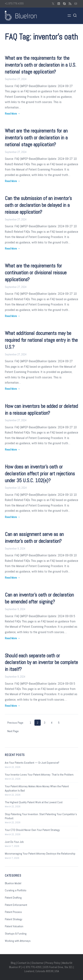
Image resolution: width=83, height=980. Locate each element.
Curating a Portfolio (16, 890)
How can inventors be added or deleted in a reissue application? (41, 410)
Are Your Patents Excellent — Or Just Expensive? (32, 763)
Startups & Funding (16, 934)
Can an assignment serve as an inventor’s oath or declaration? (34, 538)
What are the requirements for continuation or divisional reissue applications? (36, 273)
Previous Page (15, 723)
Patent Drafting (13, 898)
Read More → (13, 114)
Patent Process (13, 912)
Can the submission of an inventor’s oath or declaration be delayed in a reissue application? (38, 205)
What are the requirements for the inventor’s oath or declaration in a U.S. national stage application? (40, 65)
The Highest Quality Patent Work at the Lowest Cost (34, 802)
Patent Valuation (14, 926)
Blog (13, 963)
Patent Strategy (14, 919)
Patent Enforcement (16, 905)
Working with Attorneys (18, 941)
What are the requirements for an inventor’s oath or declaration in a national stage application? (36, 138)
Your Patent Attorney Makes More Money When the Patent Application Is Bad (37, 788)
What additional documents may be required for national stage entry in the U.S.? (41, 340)
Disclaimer (38, 963)
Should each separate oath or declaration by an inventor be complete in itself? (41, 663)
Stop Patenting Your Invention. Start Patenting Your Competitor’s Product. (41, 816)
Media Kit (67, 963)
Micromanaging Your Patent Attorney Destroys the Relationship (40, 854)
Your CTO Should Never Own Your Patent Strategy (32, 830)
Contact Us (24, 963)
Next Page (13, 731)
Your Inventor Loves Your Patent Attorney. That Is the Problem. (39, 775)
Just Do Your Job (14, 842)
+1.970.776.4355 (14, 4)
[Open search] (75, 16)
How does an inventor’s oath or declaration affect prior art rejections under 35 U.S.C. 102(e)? (40, 474)
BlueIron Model (13, 883)
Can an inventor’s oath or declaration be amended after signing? (39, 598)
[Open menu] (69, 16)
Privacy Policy (53, 963)
